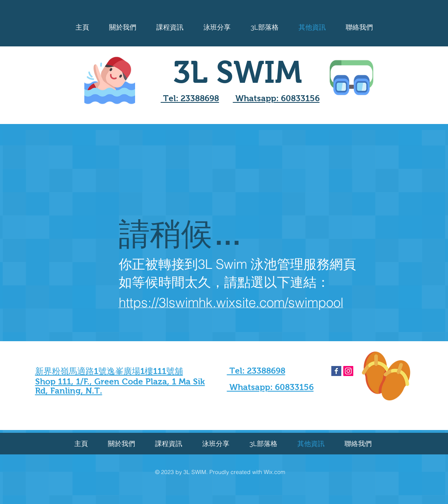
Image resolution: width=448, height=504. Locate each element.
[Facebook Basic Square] (336, 371)
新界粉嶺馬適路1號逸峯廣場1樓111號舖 (109, 371)
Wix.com (275, 472)
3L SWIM (238, 72)
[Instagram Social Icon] (348, 371)
